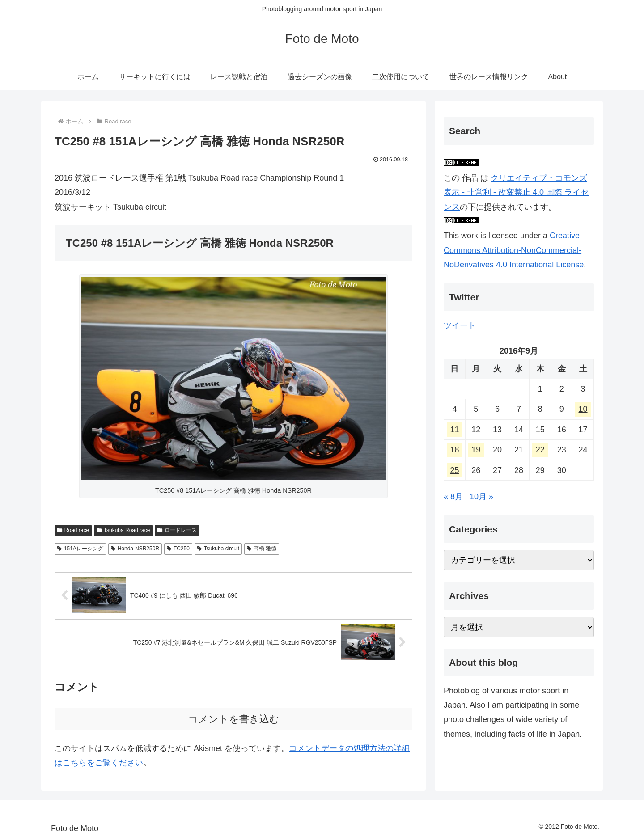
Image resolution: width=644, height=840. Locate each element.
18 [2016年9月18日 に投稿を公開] (454, 450)
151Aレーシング (80, 549)
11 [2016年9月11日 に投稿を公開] (454, 430)
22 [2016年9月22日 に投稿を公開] (540, 450)
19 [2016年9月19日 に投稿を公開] (476, 450)
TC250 (178, 549)
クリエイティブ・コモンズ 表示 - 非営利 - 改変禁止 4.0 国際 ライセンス (516, 192)
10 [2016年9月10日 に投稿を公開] (583, 409)
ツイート (460, 325)
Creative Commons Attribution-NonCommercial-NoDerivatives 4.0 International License (514, 250)
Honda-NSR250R (135, 549)
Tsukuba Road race (123, 530)
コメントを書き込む (234, 720)
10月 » (481, 497)
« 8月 (453, 497)
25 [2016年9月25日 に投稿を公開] (454, 470)
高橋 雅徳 (262, 549)
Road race (73, 530)
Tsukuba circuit (218, 549)
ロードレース (177, 530)
